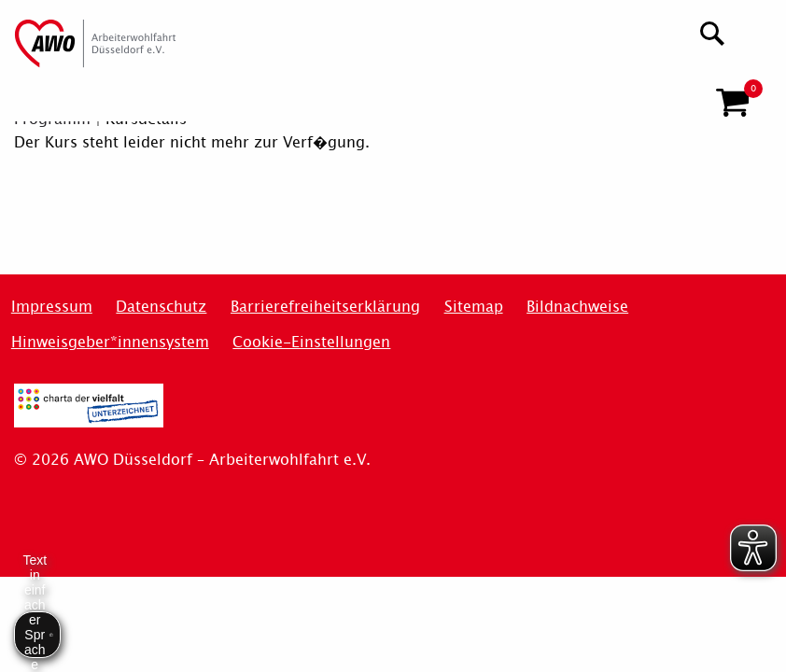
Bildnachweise (577, 307)
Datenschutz (161, 307)
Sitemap (474, 307)
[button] (732, 95)
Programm (52, 119)
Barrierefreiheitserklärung (325, 307)
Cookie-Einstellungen (311, 342)
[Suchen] (713, 31)
